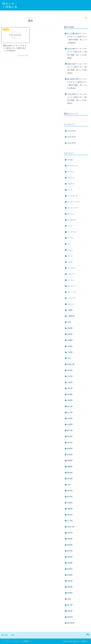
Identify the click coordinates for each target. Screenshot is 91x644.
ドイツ (70, 256)
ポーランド (72, 286)
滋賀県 (70, 509)
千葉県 (70, 352)
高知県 (70, 611)
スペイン (71, 238)
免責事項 (26, 641)
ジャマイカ (72, 232)
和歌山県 (71, 364)
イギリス (71, 178)
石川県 (70, 521)
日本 (69, 485)
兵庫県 (70, 340)
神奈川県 (71, 527)
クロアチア (72, 220)
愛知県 (70, 473)
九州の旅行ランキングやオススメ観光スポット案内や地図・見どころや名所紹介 (77, 99)
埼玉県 (70, 370)
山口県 (70, 413)
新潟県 (70, 479)
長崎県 (70, 575)
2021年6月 (72, 137)
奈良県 (70, 388)
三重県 (70, 310)
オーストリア (73, 208)
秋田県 (70, 551)
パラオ (70, 262)
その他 (70, 160)
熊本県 (70, 515)
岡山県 (70, 437)
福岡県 (70, 539)
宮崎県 (70, 400)
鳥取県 (70, 617)
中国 (69, 322)
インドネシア (73, 196)
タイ (69, 244)
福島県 (70, 545)
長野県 (70, 581)
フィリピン (72, 268)
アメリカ (71, 172)
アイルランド (73, 166)
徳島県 (70, 461)
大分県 (70, 376)
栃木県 (70, 497)
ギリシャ (71, 214)
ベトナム (71, 280)
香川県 (70, 605)
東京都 (70, 491)
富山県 (70, 406)
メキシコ (71, 304)
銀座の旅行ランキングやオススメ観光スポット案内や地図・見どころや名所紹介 (77, 69)
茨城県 (70, 563)
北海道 (70, 346)
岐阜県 (70, 430)
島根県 (70, 449)
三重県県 (71, 316)
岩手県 (70, 443)
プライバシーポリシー (13, 641)
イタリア (71, 184)
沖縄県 (70, 503)
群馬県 (70, 557)
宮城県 (70, 394)
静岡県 (70, 593)
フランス (71, 274)
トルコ (70, 250)
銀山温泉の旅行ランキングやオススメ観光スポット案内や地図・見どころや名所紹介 (77, 84)
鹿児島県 (71, 623)
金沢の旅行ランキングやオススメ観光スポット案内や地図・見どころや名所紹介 (77, 53)
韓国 (69, 599)
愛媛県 (70, 467)
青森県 (70, 587)
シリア (70, 226)
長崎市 (70, 569)
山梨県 (70, 425)
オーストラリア (74, 202)
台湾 (69, 358)
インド (70, 190)
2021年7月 (72, 131)
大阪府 (70, 382)
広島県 (70, 455)
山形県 (70, 418)
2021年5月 (72, 143)
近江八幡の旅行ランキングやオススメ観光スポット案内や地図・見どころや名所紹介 (77, 38)
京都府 (70, 328)
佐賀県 (70, 334)
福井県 (70, 533)
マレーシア (72, 292)
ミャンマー (72, 298)
